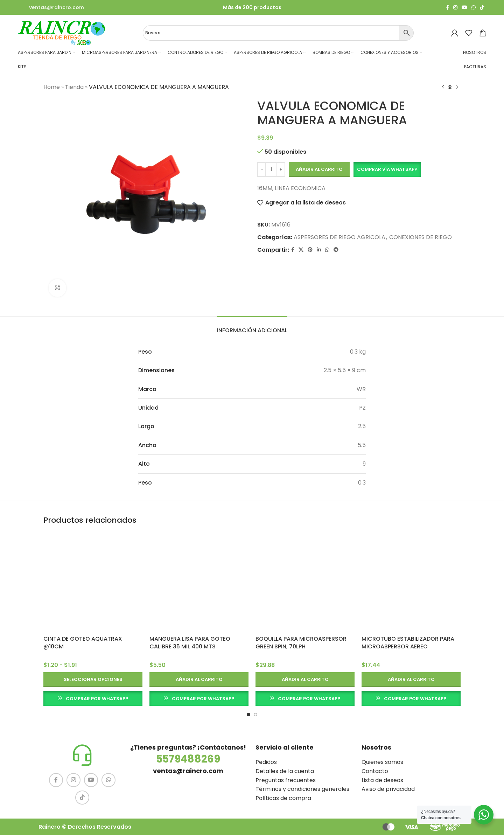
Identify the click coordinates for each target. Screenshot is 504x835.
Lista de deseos (382, 780)
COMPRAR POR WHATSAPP (97, 699)
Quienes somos (382, 762)
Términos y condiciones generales (302, 789)
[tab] (252, 327)
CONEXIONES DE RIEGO (421, 237)
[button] (387, 169)
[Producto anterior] (443, 87)
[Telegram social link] (336, 250)
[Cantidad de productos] (271, 169)
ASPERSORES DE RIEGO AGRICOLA (339, 237)
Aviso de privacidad (388, 789)
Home (52, 87)
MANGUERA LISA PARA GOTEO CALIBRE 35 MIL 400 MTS (190, 643)
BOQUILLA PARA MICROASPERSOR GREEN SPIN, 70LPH (301, 643)
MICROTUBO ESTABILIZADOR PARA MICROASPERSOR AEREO (408, 643)
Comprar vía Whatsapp (387, 169)
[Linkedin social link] (319, 250)
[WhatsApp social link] (474, 8)
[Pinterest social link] (310, 250)
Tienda (74, 87)
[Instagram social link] (455, 8)
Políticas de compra (283, 798)
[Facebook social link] (447, 8)
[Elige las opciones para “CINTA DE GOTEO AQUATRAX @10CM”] (93, 680)
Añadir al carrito (319, 169)
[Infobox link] (51, 7)
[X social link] (301, 250)
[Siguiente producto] (457, 87)
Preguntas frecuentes (286, 780)
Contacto (375, 771)
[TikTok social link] (482, 8)
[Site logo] (62, 32)
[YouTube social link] (464, 8)
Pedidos (266, 762)
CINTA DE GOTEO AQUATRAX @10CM (83, 643)
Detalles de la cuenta (285, 771)
